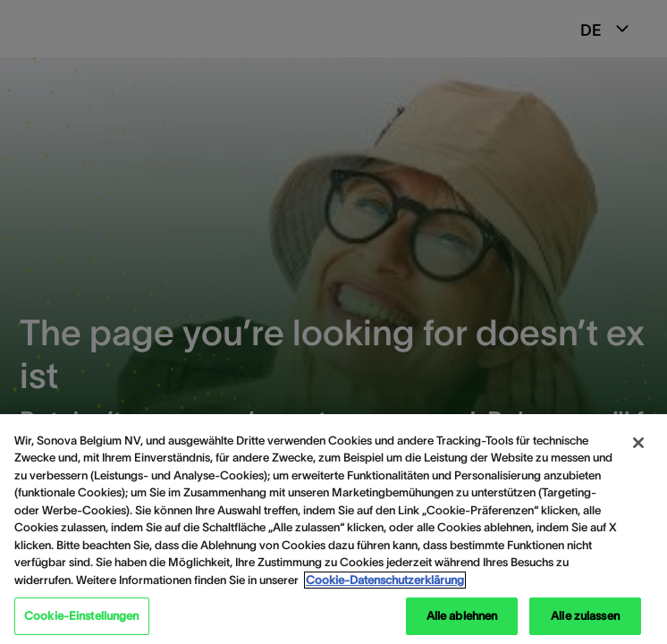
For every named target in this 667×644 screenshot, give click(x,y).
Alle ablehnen (462, 616)
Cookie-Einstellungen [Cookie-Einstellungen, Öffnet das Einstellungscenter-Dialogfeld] (82, 616)
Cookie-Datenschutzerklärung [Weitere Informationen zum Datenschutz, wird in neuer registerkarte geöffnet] (385, 580)
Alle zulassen (585, 616)
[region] (333, 529)
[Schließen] (638, 443)
